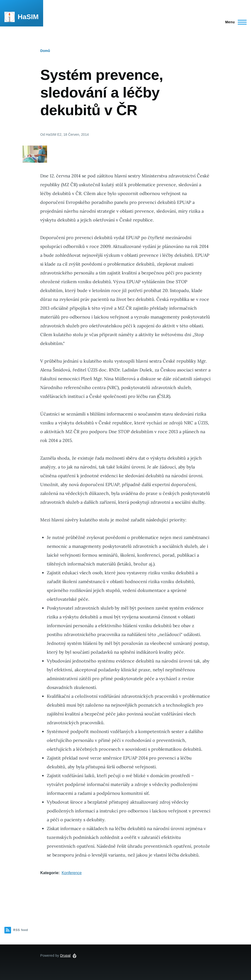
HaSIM (28, 17)
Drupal (65, 955)
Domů (45, 51)
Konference (72, 873)
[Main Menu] (234, 22)
